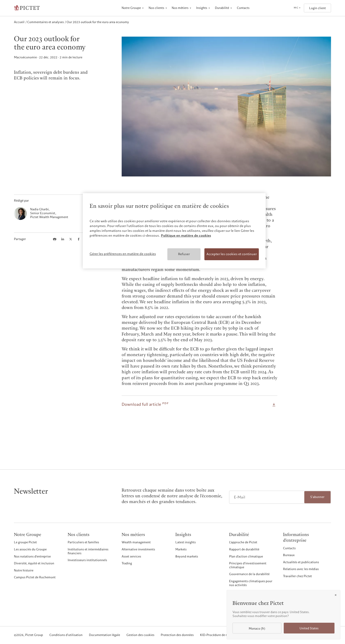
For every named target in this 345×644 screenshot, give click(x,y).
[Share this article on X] (71, 239)
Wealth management (136, 542)
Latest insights (186, 542)
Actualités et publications (301, 562)
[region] (174, 231)
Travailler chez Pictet (297, 576)
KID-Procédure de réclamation (221, 635)
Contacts (243, 8)
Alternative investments (138, 549)
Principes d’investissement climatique (248, 565)
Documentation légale (104, 635)
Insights (202, 8)
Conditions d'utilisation (66, 635)
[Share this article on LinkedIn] (63, 239)
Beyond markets (187, 556)
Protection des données (177, 635)
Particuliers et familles (83, 542)
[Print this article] (55, 239)
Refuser (184, 254)
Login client (317, 8)
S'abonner (317, 497)
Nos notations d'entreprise (32, 556)
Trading (127, 563)
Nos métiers (180, 8)
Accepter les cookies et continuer (232, 254)
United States (309, 628)
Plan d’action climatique (246, 556)
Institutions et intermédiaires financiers (88, 551)
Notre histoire (24, 570)
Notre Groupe (131, 8)
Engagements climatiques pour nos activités (251, 583)
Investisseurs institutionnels (87, 560)
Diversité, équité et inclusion (34, 563)
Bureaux (289, 555)
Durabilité (222, 8)
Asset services (131, 556)
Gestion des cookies (140, 635)
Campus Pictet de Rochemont (35, 577)
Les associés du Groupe (30, 549)
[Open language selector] (297, 8)
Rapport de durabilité (244, 549)
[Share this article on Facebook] (79, 239)
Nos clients (156, 8)
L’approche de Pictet (243, 542)
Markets (181, 549)
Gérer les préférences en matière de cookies (123, 254)
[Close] (336, 595)
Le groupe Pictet (25, 542)
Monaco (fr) (257, 629)
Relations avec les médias (301, 569)
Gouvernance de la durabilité (249, 574)
